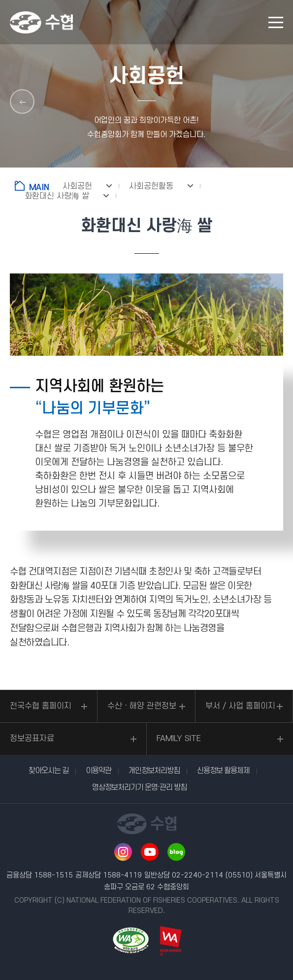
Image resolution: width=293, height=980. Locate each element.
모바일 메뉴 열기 (276, 22)
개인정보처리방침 (154, 771)
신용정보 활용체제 (223, 771)
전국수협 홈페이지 (41, 706)
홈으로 (34, 186)
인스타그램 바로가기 (123, 852)
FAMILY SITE (179, 739)
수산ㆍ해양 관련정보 (142, 706)
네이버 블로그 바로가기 (176, 852)
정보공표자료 (32, 739)
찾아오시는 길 (49, 771)
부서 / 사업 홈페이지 (240, 706)
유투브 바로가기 (150, 852)
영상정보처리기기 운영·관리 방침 (139, 787)
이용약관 (98, 771)
